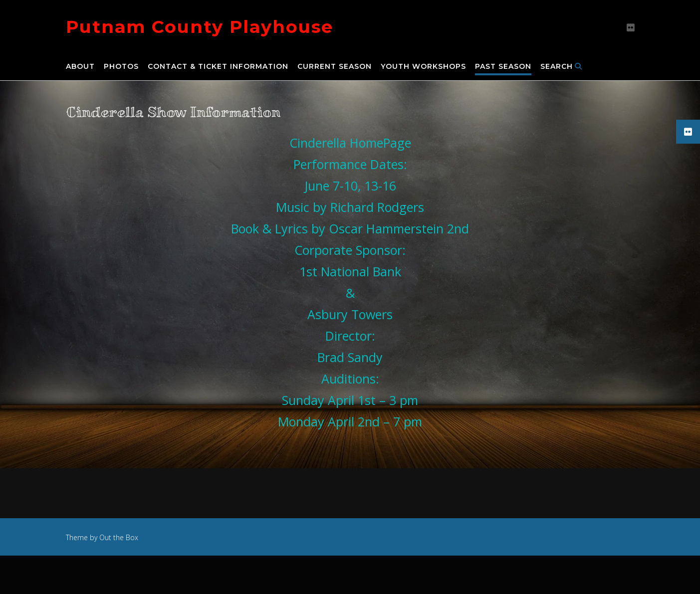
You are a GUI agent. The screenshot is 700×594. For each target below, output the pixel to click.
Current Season (335, 67)
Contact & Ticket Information (218, 67)
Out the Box (119, 537)
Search (561, 67)
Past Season (503, 67)
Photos (121, 67)
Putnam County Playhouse (200, 27)
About (80, 67)
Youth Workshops (423, 67)
